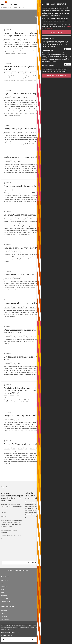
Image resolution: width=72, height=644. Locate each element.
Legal (23, 8)
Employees (33, 73)
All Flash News (14, 8)
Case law (32, 132)
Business (20, 73)
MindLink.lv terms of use (8, 629)
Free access (7, 39)
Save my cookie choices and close (56, 76)
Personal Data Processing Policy (10, 632)
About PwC (4, 613)
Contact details (5, 619)
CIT (15, 190)
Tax (19, 39)
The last (3, 513)
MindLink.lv (4, 516)
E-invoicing (17, 278)
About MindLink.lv (8, 606)
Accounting (7, 307)
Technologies (5, 598)
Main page (4, 8)
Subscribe (4, 610)
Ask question (5, 616)
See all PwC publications (36, 563)
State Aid (25, 39)
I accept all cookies (56, 32)
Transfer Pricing (6, 601)
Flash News (5, 576)
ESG (31, 219)
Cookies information (7, 635)
